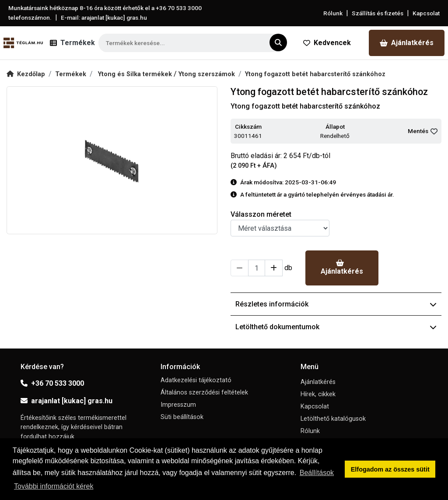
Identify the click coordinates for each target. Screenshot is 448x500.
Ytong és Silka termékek (136, 74)
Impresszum (178, 405)
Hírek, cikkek (318, 394)
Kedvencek (327, 43)
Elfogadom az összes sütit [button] (390, 469)
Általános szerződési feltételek (204, 393)
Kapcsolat (426, 13)
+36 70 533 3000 (52, 383)
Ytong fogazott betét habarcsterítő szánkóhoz (315, 74)
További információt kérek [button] (54, 486)
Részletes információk (336, 304)
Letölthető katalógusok (333, 419)
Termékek (71, 74)
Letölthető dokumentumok (336, 327)
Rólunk (333, 13)
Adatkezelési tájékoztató (196, 380)
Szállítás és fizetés (378, 13)
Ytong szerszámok (207, 74)
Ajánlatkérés (407, 43)
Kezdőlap (26, 74)
